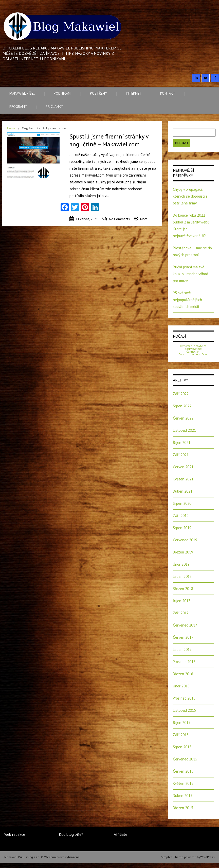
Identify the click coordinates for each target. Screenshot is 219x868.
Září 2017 (181, 613)
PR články (54, 107)
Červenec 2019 (185, 540)
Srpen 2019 (182, 528)
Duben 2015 (183, 796)
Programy (18, 107)
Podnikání (62, 93)
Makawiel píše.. (22, 93)
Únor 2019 (181, 564)
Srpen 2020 (182, 503)
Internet (134, 93)
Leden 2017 (182, 649)
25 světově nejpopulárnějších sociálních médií (187, 300)
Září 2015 (181, 735)
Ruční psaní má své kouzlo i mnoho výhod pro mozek (190, 274)
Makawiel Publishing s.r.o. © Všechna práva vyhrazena (42, 857)
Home (11, 128)
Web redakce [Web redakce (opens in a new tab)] (15, 834)
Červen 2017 (183, 637)
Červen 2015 (183, 771)
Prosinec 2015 (184, 698)
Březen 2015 (183, 808)
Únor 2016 (181, 686)
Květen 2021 (183, 479)
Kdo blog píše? (71, 834)
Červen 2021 (183, 467)
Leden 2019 (182, 576)
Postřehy (98, 93)
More (144, 219)
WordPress (207, 857)
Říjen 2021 (182, 442)
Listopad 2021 (184, 430)
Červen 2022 (183, 418)
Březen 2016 (183, 674)
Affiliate (121, 834)
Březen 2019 (183, 552)
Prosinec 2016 (184, 662)
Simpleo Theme (172, 857)
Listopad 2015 (184, 710)
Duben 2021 (183, 491)
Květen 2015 (183, 783)
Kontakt (168, 93)
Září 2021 (181, 455)
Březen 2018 (183, 589)
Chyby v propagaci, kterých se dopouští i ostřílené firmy (190, 196)
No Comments (119, 219)
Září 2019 (181, 516)
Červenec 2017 (185, 625)
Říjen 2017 (182, 601)
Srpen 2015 (182, 747)
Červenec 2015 (185, 759)
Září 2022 (181, 394)
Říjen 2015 (182, 723)
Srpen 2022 (182, 406)
